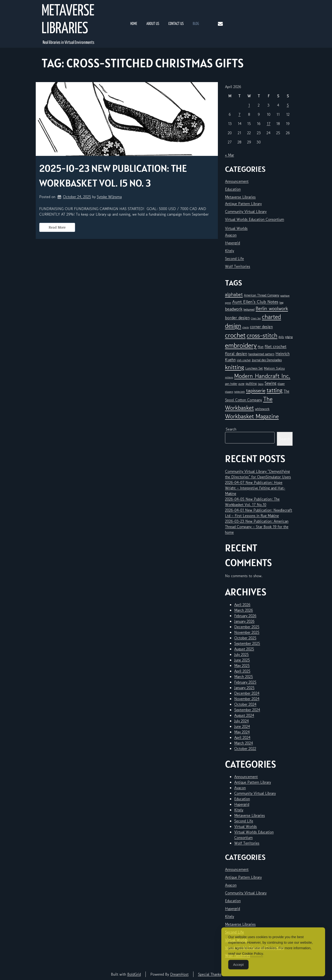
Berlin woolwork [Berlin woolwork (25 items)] (272, 309)
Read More (57, 227)
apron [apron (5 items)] (228, 303)
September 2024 (247, 710)
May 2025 (242, 665)
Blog (196, 24)
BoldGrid (134, 974)
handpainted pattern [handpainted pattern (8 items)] (261, 354)
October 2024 (245, 704)
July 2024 (242, 721)
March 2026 (244, 610)
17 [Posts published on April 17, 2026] (269, 124)
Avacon (231, 235)
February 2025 (245, 682)
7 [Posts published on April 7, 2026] (239, 114)
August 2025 (244, 649)
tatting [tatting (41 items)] (274, 390)
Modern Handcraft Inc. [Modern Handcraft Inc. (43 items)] (262, 376)
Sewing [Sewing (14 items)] (271, 383)
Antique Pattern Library (243, 204)
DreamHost (179, 974)
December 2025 (247, 627)
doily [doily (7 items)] (281, 337)
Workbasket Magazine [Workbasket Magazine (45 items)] (252, 416)
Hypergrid (233, 243)
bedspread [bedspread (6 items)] (249, 309)
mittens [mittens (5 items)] (229, 377)
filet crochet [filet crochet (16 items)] (276, 346)
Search (231, 429)
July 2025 (242, 654)
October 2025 (245, 638)
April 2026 (242, 605)
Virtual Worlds (236, 228)
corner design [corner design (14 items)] (261, 327)
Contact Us (176, 24)
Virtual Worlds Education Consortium (255, 219)
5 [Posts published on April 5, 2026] (288, 105)
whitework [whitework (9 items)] (262, 409)
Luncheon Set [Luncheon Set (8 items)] (254, 368)
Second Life (234, 258)
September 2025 (247, 643)
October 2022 (245, 748)
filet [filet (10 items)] (261, 347)
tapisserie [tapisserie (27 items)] (256, 391)
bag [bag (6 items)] (281, 302)
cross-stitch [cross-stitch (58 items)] (262, 335)
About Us (153, 24)
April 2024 (242, 737)
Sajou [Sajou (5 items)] (261, 384)
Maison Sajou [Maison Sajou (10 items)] (274, 368)
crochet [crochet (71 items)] (235, 335)
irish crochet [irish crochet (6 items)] (244, 360)
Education (233, 189)
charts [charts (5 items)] (246, 327)
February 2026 (245, 616)
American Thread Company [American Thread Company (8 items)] (262, 295)
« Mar (230, 155)
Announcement (237, 181)
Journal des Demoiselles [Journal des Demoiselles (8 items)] (267, 360)
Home (134, 24)
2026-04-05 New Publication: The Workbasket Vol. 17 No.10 (252, 502)
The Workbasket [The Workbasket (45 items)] (249, 403)
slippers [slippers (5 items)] (229, 392)
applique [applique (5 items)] (285, 295)
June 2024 (242, 726)
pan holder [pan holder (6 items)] (231, 384)
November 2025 (247, 632)
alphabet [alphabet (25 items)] (234, 294)
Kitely (230, 251)
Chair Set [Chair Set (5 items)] (256, 318)
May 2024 (242, 732)
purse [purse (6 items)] (241, 384)
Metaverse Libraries (68, 20)
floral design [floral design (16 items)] (236, 353)
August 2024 (244, 715)
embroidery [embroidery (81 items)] (241, 345)
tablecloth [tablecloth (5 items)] (240, 392)
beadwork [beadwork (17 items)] (234, 309)
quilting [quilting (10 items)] (251, 383)
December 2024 (247, 693)
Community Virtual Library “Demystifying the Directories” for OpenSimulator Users (258, 474)
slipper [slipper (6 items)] (281, 384)
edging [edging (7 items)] (289, 337)
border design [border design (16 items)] (237, 318)
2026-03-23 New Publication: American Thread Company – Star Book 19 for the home (257, 527)
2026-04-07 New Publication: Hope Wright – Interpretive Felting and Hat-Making (255, 488)
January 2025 (244, 688)
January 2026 (244, 621)
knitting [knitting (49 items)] (235, 367)
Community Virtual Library (246, 211)
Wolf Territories (238, 266)
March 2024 (244, 743)
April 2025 (242, 671)
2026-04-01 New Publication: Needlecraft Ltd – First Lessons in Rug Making (259, 513)
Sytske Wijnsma (109, 197)
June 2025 (242, 660)
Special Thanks (210, 974)
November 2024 (247, 699)
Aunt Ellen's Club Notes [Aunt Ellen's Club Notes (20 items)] (255, 302)
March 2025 (244, 677)
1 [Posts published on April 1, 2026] (249, 105)
